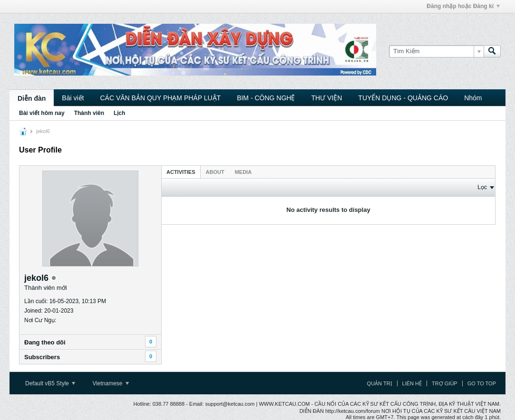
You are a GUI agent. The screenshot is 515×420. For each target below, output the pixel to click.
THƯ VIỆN (326, 98)
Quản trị (380, 383)
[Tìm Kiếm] (436, 51)
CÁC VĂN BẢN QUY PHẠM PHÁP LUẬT (160, 98)
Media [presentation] (243, 172)
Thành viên (89, 113)
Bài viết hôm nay (42, 113)
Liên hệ (412, 383)
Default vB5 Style (50, 383)
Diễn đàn (32, 98)
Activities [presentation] (181, 172)
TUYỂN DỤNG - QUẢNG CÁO (403, 98)
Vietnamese (111, 383)
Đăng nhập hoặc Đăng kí (463, 6)
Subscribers (42, 357)
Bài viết (73, 98)
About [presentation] (215, 172)
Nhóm (473, 98)
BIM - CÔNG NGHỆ (266, 98)
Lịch (119, 113)
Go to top (482, 383)
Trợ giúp (445, 383)
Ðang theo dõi (45, 342)
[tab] (181, 172)
